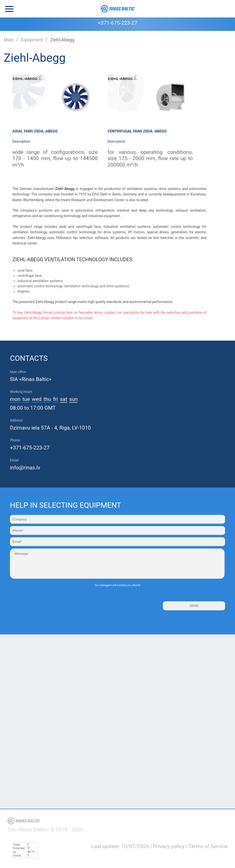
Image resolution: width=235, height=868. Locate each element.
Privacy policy (169, 846)
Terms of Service (208, 846)
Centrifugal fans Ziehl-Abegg (137, 131)
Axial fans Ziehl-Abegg (35, 131)
